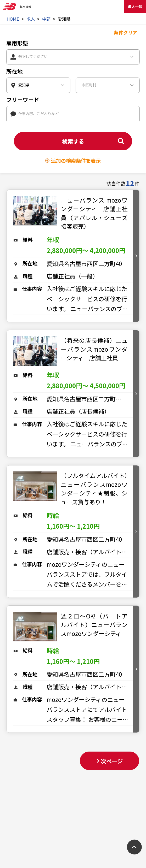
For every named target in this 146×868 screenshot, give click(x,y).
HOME (13, 19)
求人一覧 (135, 7)
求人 (31, 19)
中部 (46, 19)
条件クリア (126, 32)
